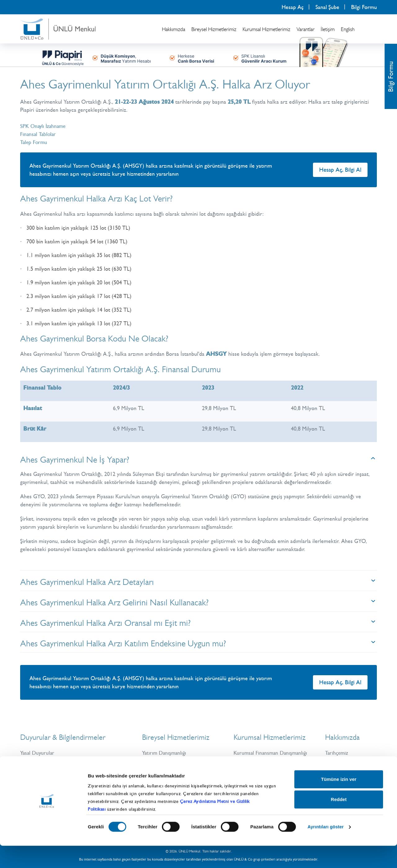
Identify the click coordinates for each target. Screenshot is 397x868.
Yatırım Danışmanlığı (165, 753)
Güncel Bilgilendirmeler (47, 761)
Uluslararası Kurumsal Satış (264, 777)
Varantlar (306, 29)
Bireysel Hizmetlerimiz (214, 29)
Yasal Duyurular (38, 753)
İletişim (328, 29)
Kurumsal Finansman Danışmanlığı (272, 753)
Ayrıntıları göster (326, 849)
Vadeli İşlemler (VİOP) (168, 769)
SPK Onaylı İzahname (44, 126)
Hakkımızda (174, 29)
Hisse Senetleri (159, 761)
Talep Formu (34, 142)
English (348, 29)
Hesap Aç (293, 7)
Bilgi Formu (364, 7)
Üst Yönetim (339, 761)
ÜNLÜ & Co (339, 769)
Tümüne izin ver (339, 801)
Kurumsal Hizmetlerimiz (266, 29)
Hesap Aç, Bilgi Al (340, 170)
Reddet (339, 822)
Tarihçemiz (337, 753)
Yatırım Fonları (159, 777)
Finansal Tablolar (39, 134)
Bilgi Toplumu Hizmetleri (48, 777)
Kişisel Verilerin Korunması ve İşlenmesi (66, 769)
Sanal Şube (327, 7)
